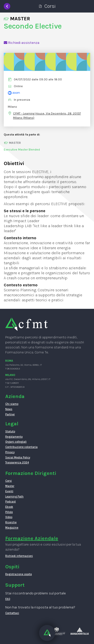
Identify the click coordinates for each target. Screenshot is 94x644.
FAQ (8, 599)
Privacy (10, 452)
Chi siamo (12, 404)
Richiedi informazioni (19, 556)
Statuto (10, 431)
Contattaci (12, 613)
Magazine (12, 528)
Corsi (9, 481)
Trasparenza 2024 (17, 463)
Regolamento (14, 437)
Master (10, 486)
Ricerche (11, 522)
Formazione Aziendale (32, 538)
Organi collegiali (16, 442)
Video (9, 517)
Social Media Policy (18, 458)
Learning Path (14, 497)
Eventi (9, 491)
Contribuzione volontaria (21, 447)
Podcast (11, 502)
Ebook (9, 507)
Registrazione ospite (19, 574)
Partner (10, 414)
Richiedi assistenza (22, 43)
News (9, 409)
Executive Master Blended (22, 150)
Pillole (9, 512)
